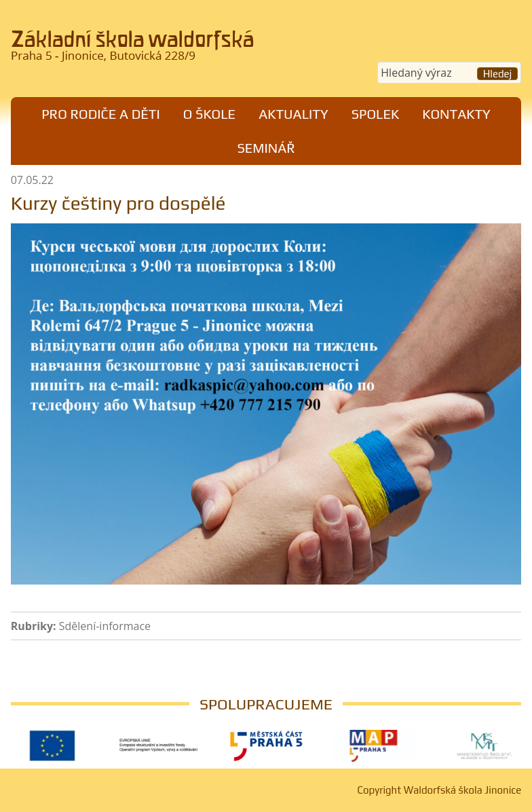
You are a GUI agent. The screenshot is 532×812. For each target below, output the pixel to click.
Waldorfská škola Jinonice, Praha (133, 50)
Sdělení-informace (105, 626)
